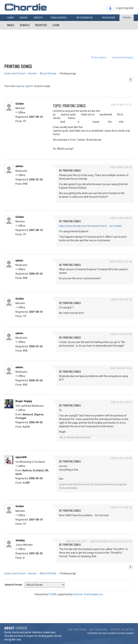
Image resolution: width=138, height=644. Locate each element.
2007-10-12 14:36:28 (121, 507)
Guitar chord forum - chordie (20, 73)
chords (129, 633)
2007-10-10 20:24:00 (121, 368)
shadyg (20, 540)
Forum (126, 18)
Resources (109, 18)
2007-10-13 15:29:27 (77, 541)
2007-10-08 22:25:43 (121, 262)
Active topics (99, 57)
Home (10, 18)
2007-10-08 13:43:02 (121, 167)
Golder (20, 104)
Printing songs (18, 66)
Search (25, 25)
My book (85, 18)
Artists (38, 18)
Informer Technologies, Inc (88, 594)
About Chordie (48, 73)
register (29, 86)
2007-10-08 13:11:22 (121, 105)
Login (56, 25)
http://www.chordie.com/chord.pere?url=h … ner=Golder (91, 226)
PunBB (53, 594)
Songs (23, 18)
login (19, 86)
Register (41, 25)
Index (11, 25)
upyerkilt (21, 457)
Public (59, 18)
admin (19, 166)
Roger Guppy (24, 401)
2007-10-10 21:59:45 (121, 458)
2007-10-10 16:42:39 (121, 299)
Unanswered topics (123, 57)
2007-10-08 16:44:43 (121, 218)
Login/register (125, 8)
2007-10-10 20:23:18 (121, 334)
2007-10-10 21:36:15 (121, 402)
